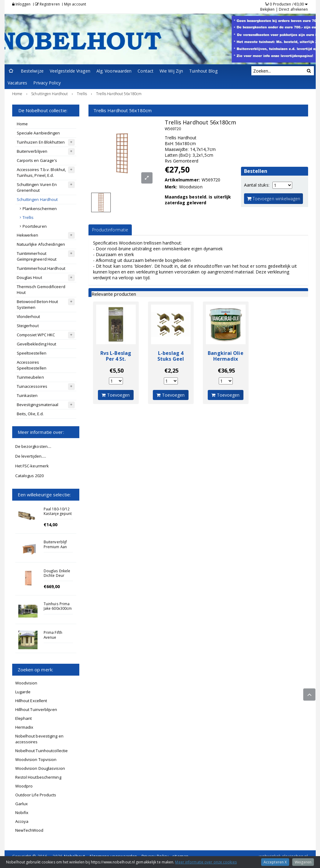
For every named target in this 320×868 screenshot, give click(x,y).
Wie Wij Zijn (171, 71)
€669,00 (52, 586)
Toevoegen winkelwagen (273, 199)
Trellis (28, 217)
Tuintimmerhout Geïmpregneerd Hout (37, 256)
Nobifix (22, 813)
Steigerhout (28, 326)
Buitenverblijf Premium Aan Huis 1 (55, 546)
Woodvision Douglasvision (40, 768)
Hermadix (24, 727)
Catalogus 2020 (29, 476)
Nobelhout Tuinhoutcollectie (42, 751)
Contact (146, 71)
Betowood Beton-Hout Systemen (38, 304)
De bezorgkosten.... (33, 446)
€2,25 (172, 370)
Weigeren (303, 862)
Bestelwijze (32, 71)
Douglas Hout (29, 277)
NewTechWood (29, 830)
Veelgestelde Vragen (70, 71)
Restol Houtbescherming (38, 777)
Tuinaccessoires (32, 386)
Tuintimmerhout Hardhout (41, 268)
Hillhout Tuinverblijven (36, 709)
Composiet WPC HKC (36, 335)
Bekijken (268, 9)
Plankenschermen (40, 209)
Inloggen (22, 4)
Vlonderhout (29, 316)
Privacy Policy (47, 83)
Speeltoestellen (32, 353)
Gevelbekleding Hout (37, 344)
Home (22, 124)
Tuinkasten (27, 395)
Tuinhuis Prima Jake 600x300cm (58, 606)
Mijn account (75, 4)
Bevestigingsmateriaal (38, 405)
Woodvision (26, 683)
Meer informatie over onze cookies (206, 862)
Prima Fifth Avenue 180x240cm (54, 637)
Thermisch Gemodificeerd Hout (41, 289)
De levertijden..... (31, 456)
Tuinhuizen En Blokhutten (41, 142)
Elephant (24, 718)
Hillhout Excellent (31, 701)
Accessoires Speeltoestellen (32, 365)
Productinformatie (110, 230)
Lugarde (23, 692)
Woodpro (24, 786)
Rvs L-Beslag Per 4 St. (116, 356)
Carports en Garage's (37, 160)
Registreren (47, 4)
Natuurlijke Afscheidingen (41, 244)
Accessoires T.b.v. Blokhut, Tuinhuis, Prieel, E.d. (41, 172)
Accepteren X (275, 862)
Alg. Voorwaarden (114, 71)
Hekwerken (28, 235)
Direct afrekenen (293, 9)
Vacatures (18, 83)
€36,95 (227, 370)
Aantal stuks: (257, 185)
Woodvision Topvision (36, 759)
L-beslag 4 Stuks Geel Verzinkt (171, 359)
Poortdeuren (35, 226)
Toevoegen (116, 395)
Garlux (22, 804)
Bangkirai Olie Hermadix (225, 356)
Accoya (22, 821)
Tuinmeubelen (30, 377)
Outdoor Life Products (36, 795)
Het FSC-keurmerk (32, 466)
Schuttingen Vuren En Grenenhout (37, 187)
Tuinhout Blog (203, 71)
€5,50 (117, 370)
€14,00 (51, 525)
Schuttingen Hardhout (37, 199)
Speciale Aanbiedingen (38, 133)
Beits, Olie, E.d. (30, 414)
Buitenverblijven (32, 151)
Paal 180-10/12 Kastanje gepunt (58, 511)
